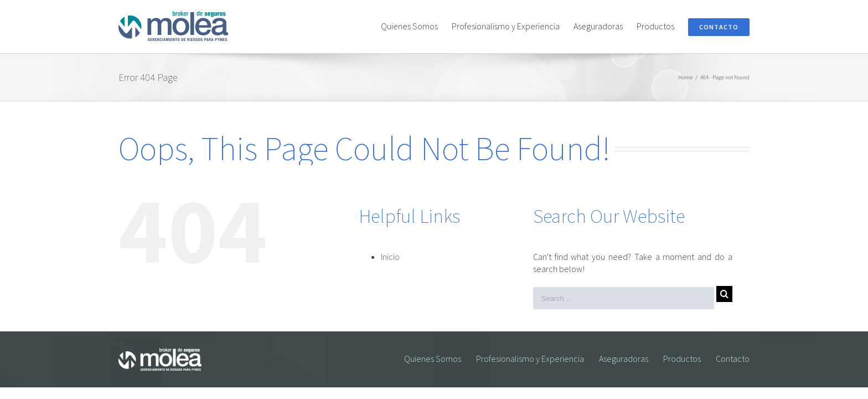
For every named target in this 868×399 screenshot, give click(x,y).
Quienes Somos (433, 359)
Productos (682, 359)
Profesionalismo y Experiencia (530, 359)
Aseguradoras (624, 359)
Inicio (390, 257)
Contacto (733, 359)
